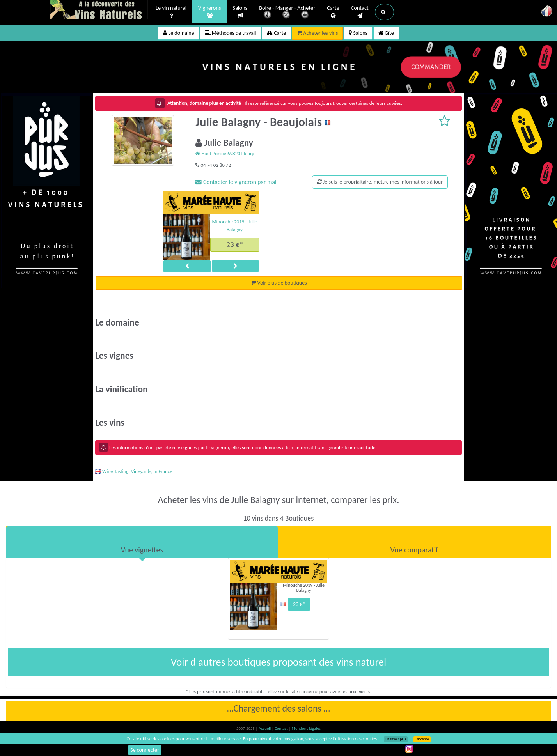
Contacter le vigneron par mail (237, 182)
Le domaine (178, 33)
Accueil (265, 729)
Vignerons (210, 12)
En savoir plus (396, 739)
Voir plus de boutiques (279, 283)
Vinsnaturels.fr (99, 11)
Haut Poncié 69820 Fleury (225, 153)
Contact (360, 12)
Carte (333, 12)
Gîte (386, 33)
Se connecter (145, 750)
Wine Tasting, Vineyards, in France (134, 471)
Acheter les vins (317, 33)
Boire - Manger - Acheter (287, 13)
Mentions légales (306, 729)
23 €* (235, 244)
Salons (240, 12)
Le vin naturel (171, 12)
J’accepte (422, 739)
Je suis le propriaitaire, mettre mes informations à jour (380, 182)
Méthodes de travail (231, 33)
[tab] (142, 542)
